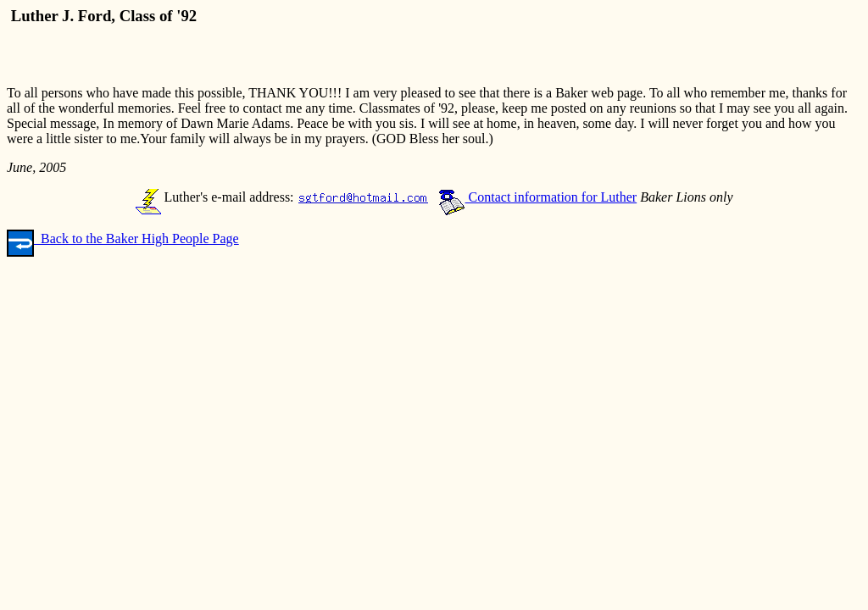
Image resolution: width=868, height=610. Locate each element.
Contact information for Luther (538, 197)
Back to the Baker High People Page (123, 238)
